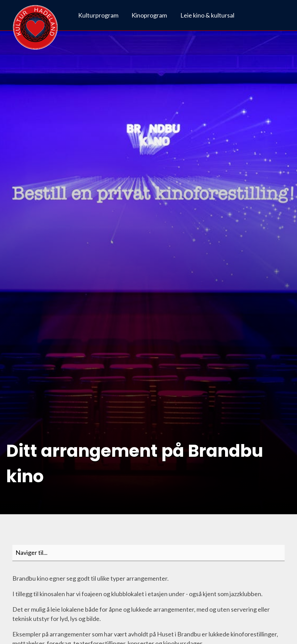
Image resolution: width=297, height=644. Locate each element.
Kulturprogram (98, 15)
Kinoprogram (149, 15)
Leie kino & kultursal (207, 15)
